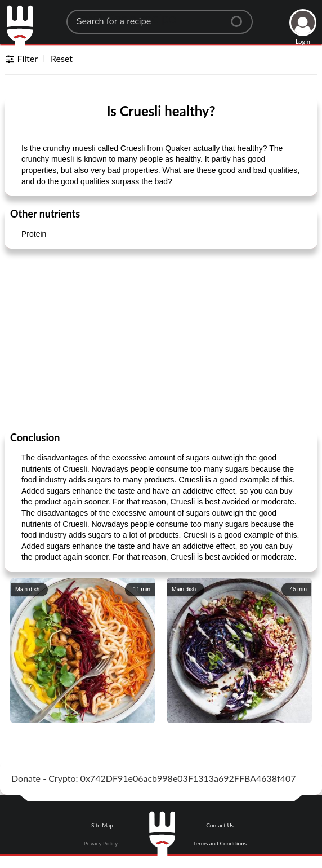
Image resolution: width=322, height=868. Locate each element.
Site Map (102, 825)
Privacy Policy (101, 843)
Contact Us (220, 825)
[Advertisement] (161, 339)
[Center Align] (240, 17)
